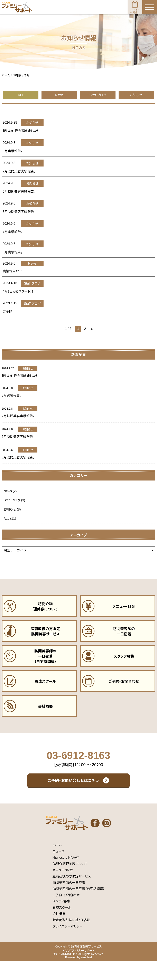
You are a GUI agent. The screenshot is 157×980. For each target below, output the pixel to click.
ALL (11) (10, 519)
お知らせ (136, 95)
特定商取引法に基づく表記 (71, 939)
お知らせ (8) (12, 509)
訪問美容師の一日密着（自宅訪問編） (79, 908)
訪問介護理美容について (70, 883)
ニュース (58, 870)
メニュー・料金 (63, 889)
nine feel (86, 976)
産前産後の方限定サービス (72, 895)
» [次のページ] (92, 329)
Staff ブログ (98, 95)
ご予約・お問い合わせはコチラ (73, 795)
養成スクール (62, 926)
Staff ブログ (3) (14, 500)
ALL (21, 95)
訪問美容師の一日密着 (69, 901)
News (59, 95)
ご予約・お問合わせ (66, 914)
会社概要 (59, 933)
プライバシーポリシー (68, 945)
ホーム (57, 864)
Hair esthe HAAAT (66, 876)
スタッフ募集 (61, 920)
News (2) (10, 491)
